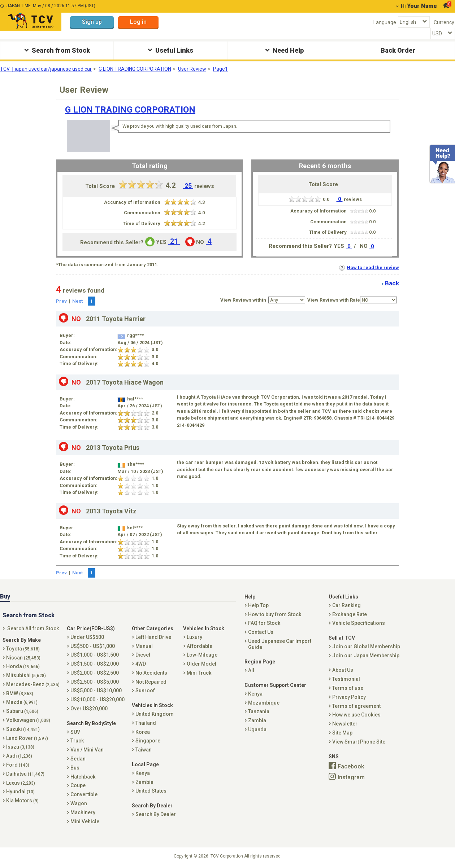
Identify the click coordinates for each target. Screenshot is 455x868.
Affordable (200, 646)
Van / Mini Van (87, 750)
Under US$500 (87, 637)
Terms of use (348, 688)
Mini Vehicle (85, 821)
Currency (444, 22)
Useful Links (170, 50)
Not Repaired (151, 682)
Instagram (351, 777)
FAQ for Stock (264, 623)
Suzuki (23, 729)
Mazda (22, 702)
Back (392, 283)
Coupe (78, 785)
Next (77, 301)
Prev (61, 301)
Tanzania (259, 711)
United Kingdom (155, 714)
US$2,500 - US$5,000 (95, 682)
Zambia (144, 782)
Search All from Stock (33, 628)
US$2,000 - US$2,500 (95, 673)
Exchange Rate (350, 614)
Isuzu (20, 747)
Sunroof (145, 691)
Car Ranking (346, 605)
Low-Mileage (202, 655)
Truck (77, 741)
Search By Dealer (156, 814)
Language (385, 22)
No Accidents (151, 673)
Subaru (22, 711)
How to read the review (369, 268)
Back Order (398, 50)
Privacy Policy (349, 697)
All (251, 670)
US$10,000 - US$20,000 (97, 700)
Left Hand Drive (153, 637)
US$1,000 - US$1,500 (95, 655)
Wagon (79, 803)
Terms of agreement (356, 706)
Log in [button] (138, 22)
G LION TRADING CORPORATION (135, 69)
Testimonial (346, 679)
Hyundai (20, 792)
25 (188, 186)
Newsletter (345, 724)
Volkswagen (28, 720)
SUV (75, 732)
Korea (143, 732)
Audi (19, 756)
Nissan (23, 658)
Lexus (21, 783)
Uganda (257, 729)
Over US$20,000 (89, 709)
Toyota (23, 649)
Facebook (351, 766)
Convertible (84, 794)
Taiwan (144, 750)
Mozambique (264, 703)
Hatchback (83, 777)
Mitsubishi (26, 675)
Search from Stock (56, 50)
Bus (75, 768)
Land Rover (27, 738)
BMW (20, 693)
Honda (23, 666)
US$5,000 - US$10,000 (96, 691)
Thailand (146, 723)
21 (174, 242)
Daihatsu (25, 774)
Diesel (143, 655)
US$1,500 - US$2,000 (95, 664)
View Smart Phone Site (359, 742)
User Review (192, 69)
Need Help (283, 50)
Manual (144, 646)
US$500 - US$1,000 (93, 646)
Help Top (258, 605)
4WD (141, 664)
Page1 (220, 69)
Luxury (194, 637)
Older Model (201, 664)
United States (151, 791)
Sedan (78, 759)
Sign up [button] (92, 22)
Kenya (143, 773)
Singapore (148, 741)
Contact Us (261, 632)
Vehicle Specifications (359, 623)
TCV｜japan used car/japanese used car (46, 69)
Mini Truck (199, 673)
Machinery (83, 812)
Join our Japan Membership (366, 656)
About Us (343, 670)
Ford (18, 765)
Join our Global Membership (366, 646)
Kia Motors (22, 801)
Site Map (342, 733)
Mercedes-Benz (33, 684)
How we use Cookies (356, 715)
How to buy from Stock (275, 614)
